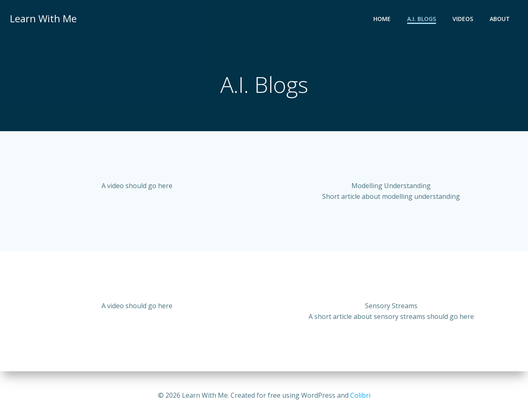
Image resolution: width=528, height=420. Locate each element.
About (500, 19)
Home (382, 19)
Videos (463, 19)
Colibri (360, 395)
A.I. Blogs (422, 19)
